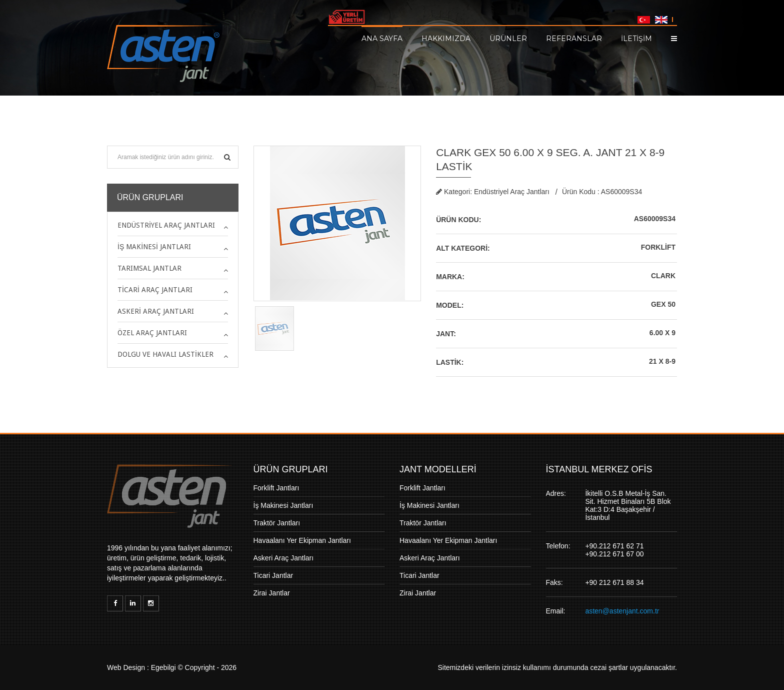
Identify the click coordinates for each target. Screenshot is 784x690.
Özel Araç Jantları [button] (152, 333)
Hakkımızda (446, 38)
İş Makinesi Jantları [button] (154, 247)
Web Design (126, 667)
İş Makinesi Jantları (283, 505)
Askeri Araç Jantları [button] (156, 311)
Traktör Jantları (277, 523)
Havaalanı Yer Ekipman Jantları (302, 540)
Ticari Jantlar (273, 575)
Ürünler (508, 38)
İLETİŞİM (636, 38)
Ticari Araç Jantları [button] (155, 290)
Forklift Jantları (276, 488)
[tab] (173, 225)
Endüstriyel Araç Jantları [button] (166, 225)
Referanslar (574, 38)
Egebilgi (163, 667)
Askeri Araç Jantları (284, 558)
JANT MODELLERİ (438, 469)
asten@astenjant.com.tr (622, 611)
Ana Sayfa (382, 38)
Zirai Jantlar (272, 593)
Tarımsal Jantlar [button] (149, 268)
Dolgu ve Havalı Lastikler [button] (165, 354)
